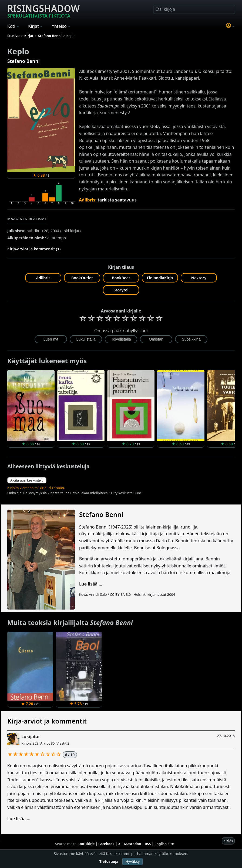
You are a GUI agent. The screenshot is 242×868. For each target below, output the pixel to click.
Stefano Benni (23, 61)
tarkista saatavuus (117, 200)
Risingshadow (43, 11)
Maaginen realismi (27, 219)
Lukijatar (31, 736)
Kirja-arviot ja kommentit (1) (34, 249)
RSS (148, 844)
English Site (164, 844)
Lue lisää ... (91, 584)
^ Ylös (228, 841)
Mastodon (133, 844)
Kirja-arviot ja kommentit (47, 721)
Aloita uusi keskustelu (27, 480)
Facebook (106, 844)
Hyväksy (132, 862)
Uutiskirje (87, 844)
